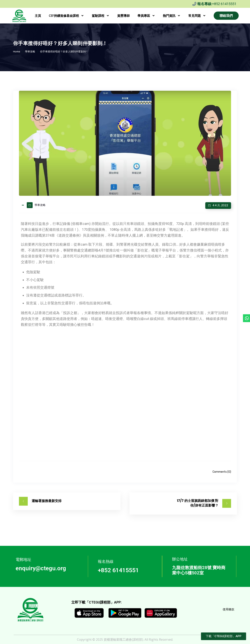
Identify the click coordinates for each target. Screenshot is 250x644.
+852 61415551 (224, 4)
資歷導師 (123, 16)
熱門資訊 (172, 16)
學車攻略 (30, 52)
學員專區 (146, 16)
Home (17, 52)
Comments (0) (222, 472)
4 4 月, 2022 (220, 205)
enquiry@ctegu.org (41, 568)
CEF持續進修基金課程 (66, 16)
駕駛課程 (101, 16)
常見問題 (197, 16)
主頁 (38, 16)
